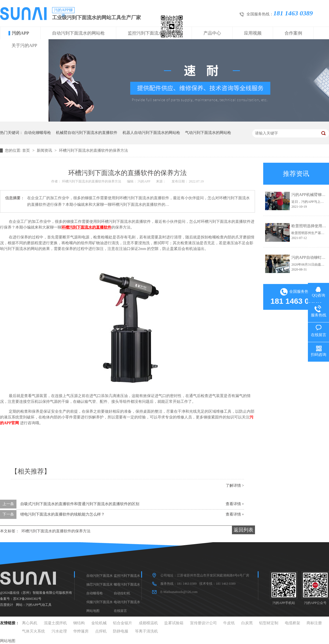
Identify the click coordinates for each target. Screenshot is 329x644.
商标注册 (314, 623)
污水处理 (59, 631)
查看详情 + (235, 504)
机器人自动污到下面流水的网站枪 (151, 133)
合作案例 (293, 33)
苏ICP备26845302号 (27, 599)
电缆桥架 (293, 623)
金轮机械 (99, 623)
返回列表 (243, 530)
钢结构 (79, 623)
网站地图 (93, 611)
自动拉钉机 (122, 593)
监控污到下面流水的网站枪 (154, 33)
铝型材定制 (269, 623)
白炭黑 (247, 623)
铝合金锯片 (123, 623)
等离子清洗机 (146, 631)
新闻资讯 (45, 151)
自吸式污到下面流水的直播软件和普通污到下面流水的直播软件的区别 (80, 504)
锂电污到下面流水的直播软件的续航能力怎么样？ (63, 514)
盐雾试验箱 (174, 623)
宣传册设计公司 (203, 623)
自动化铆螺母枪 (38, 133)
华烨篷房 (81, 631)
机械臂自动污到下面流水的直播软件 (87, 133)
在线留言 (120, 611)
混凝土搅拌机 (55, 623)
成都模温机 (148, 623)
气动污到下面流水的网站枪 (208, 133)
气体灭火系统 (33, 631)
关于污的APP (24, 45)
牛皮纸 (229, 623)
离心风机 (30, 623)
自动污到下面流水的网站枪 (78, 33)
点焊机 (101, 631)
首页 (27, 151)
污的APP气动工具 (39, 605)
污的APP (20, 33)
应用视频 (253, 33)
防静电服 (121, 631)
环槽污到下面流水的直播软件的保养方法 (93, 151)
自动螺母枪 (95, 593)
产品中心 (212, 33)
